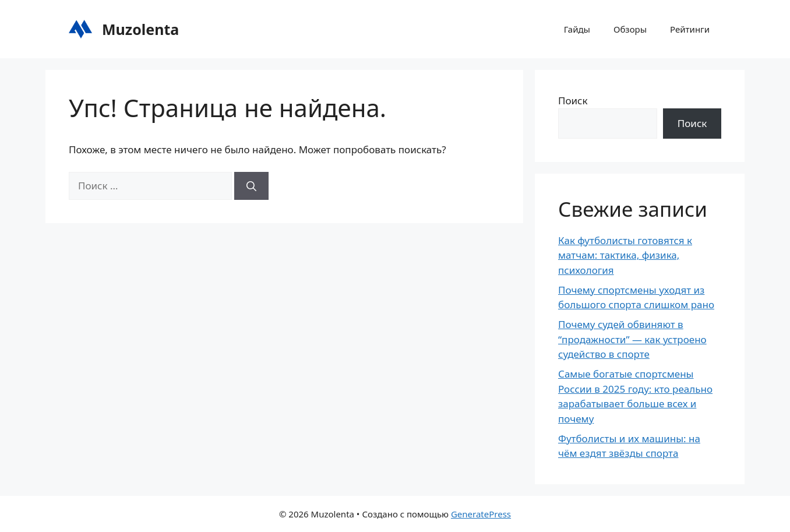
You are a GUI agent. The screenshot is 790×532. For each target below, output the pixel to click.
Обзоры (630, 29)
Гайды (577, 29)
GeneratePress (481, 514)
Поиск (573, 101)
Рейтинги (690, 29)
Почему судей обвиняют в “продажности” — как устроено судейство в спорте (632, 339)
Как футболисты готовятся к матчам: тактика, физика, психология (625, 255)
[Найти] (251, 186)
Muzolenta (140, 29)
